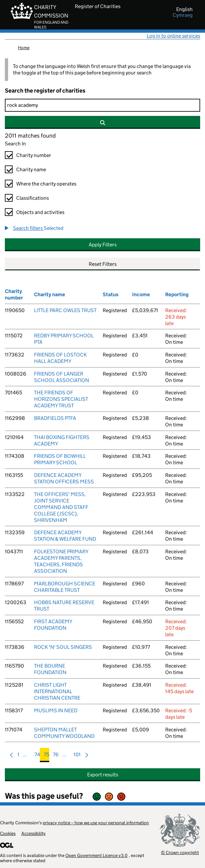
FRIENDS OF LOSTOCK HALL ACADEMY (60, 358)
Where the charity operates (46, 184)
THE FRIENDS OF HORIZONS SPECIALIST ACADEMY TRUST (61, 399)
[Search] (102, 105)
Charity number (34, 155)
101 (77, 756)
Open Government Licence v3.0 (97, 855)
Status (111, 294)
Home (24, 48)
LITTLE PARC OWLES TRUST (65, 310)
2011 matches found (30, 136)
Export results (103, 775)
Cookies (8, 833)
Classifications (33, 198)
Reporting (177, 294)
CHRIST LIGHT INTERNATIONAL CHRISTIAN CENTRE (57, 691)
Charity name (31, 169)
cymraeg (183, 15)
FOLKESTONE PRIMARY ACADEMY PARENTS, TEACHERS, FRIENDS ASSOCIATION (61, 561)
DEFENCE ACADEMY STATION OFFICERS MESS (64, 478)
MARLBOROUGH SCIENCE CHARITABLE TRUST (65, 587)
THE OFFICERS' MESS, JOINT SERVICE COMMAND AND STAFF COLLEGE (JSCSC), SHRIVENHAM (61, 507)
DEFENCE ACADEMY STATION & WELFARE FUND (65, 536)
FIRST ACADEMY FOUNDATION (53, 625)
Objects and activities (40, 212)
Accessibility (34, 833)
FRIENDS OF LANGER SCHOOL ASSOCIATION (62, 377)
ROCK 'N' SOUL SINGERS (63, 647)
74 (37, 756)
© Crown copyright (180, 852)
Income (141, 294)
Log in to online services (173, 36)
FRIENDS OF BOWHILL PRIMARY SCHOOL (60, 459)
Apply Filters (103, 245)
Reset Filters (103, 264)
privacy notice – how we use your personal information (96, 823)
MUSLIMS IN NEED (56, 710)
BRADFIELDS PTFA (55, 418)
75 (46, 756)
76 (56, 756)
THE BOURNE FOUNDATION (50, 669)
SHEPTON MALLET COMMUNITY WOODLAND (64, 733)
